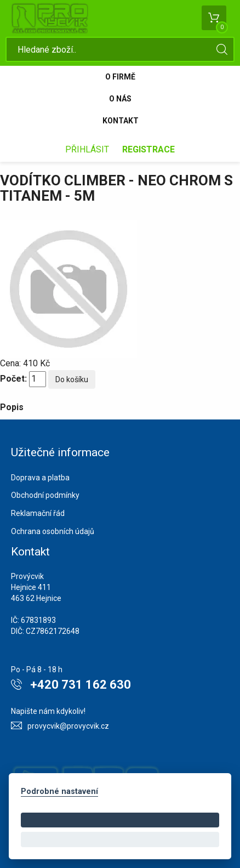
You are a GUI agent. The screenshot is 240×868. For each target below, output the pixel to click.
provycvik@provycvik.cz (68, 726)
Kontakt (121, 121)
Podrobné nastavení (59, 792)
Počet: (13, 379)
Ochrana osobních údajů (53, 531)
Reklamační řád (38, 513)
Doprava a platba (40, 478)
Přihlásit (87, 149)
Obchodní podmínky (45, 495)
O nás (120, 99)
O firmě (120, 77)
